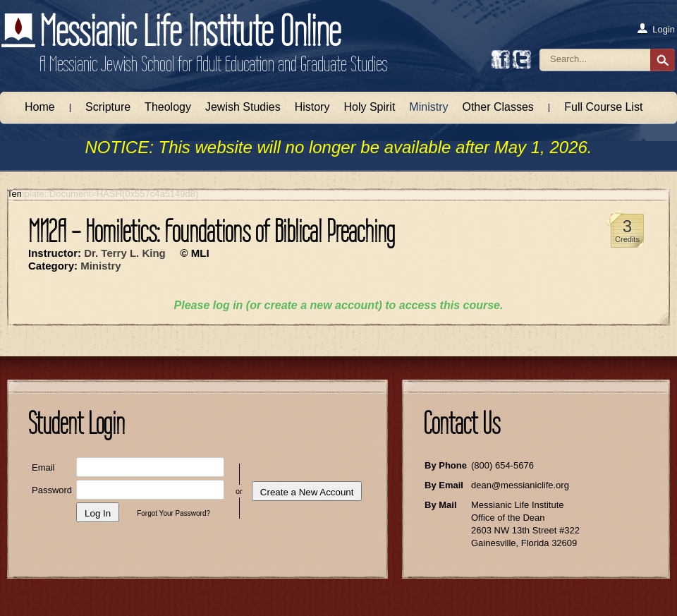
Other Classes (498, 107)
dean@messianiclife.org (520, 485)
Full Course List (603, 107)
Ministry (428, 107)
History (312, 107)
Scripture (108, 107)
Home (40, 107)
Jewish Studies (243, 107)
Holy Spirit (369, 107)
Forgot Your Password (171, 513)
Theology (168, 107)
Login (655, 29)
